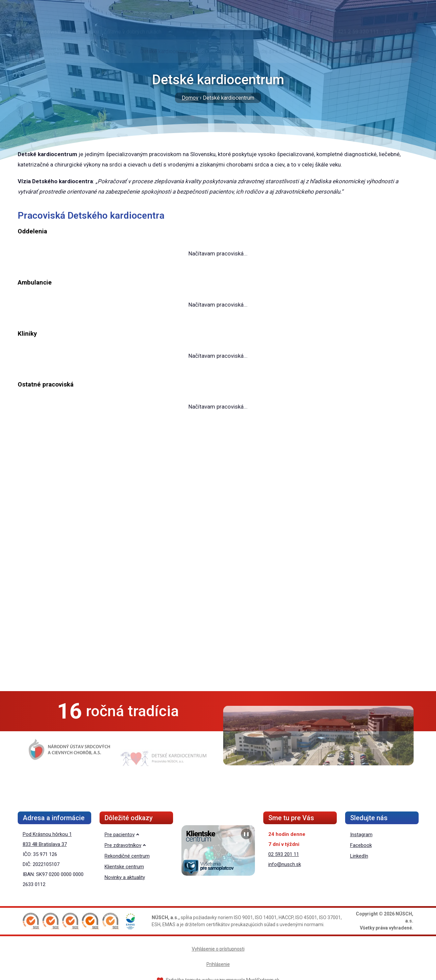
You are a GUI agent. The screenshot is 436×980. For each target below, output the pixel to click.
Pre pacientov (339, 64)
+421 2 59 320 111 (356, 44)
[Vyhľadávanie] (310, 64)
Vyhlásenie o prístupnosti (218, 949)
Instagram (361, 835)
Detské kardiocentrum (166, 64)
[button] (31, 921)
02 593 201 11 (284, 854)
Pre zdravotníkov (391, 64)
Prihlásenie (218, 964)
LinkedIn (359, 856)
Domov (190, 98)
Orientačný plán (223, 64)
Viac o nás (115, 64)
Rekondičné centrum (127, 856)
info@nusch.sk (285, 864)
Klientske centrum (124, 867)
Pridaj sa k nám (272, 64)
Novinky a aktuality (125, 877)
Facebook (361, 845)
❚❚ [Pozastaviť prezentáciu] (246, 834)
